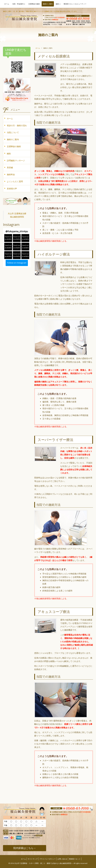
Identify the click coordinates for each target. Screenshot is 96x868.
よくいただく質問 (15, 181)
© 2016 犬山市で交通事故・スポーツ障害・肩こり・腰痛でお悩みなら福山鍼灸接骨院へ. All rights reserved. (48, 863)
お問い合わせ (62, 859)
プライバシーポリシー (47, 859)
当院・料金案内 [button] (19, 4)
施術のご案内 (48, 4)
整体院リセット (75, 859)
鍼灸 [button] (58, 4)
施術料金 (11, 174)
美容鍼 (10, 167)
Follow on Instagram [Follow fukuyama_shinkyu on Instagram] (17, 263)
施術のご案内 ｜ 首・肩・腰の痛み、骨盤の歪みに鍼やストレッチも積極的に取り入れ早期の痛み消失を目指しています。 (40, 11)
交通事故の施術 (34, 4)
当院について (13, 132)
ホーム (7, 4)
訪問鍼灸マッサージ (16, 161)
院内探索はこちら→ (25, 848)
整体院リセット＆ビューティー (75, 4)
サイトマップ (33, 859)
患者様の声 (12, 189)
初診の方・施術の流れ (17, 125)
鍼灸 (9, 154)
